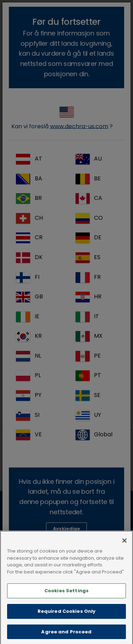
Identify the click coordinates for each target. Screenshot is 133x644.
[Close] (124, 548)
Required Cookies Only (67, 619)
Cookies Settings (66, 598)
